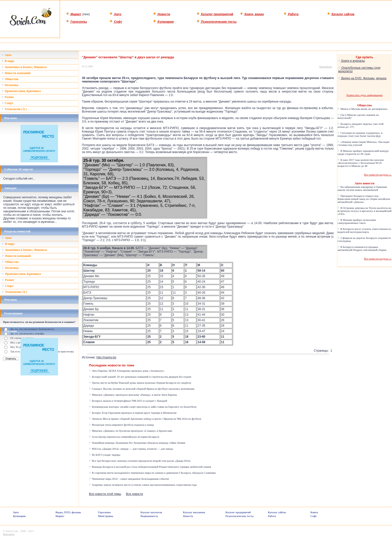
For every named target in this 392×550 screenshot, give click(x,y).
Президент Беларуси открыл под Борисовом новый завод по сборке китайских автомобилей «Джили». (364, 199)
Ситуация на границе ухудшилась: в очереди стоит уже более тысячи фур (360, 134)
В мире (8, 61)
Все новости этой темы (105, 494)
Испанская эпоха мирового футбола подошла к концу (121, 425)
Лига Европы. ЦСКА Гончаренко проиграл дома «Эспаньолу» (127, 371)
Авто (115, 14)
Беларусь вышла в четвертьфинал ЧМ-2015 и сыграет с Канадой (128, 401)
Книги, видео (252, 14)
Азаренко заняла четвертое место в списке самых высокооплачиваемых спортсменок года (143, 485)
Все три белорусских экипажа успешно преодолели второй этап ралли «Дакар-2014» (140, 461)
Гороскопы (76, 22)
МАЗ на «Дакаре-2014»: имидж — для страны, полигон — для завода (131, 449)
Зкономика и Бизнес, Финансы (24, 67)
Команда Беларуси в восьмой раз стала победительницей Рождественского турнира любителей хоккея (150, 467)
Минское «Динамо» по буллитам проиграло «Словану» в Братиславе (131, 431)
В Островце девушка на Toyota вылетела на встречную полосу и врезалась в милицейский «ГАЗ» (364, 211)
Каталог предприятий (215, 14)
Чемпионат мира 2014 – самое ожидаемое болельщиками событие (129, 479)
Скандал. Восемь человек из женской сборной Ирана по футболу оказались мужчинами (142, 389)
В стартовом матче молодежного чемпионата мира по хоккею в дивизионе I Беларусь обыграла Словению (152, 473)
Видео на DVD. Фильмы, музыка (362, 78)
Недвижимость (149, 516)
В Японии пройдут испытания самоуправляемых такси (357, 221)
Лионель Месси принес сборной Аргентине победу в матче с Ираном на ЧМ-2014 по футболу (145, 419)
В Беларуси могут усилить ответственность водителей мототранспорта (364, 230)
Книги (314, 512)
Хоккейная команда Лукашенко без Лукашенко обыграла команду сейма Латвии (137, 443)
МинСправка (105, 516)
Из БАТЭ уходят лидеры (105, 455)
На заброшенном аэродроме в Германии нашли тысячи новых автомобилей (362, 188)
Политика (10, 85)
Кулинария (163, 22)
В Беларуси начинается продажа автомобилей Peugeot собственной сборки (362, 248)
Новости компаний (16, 73)
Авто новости (365, 183)
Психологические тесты (216, 22)
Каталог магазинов (194, 512)
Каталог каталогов (151, 512)
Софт (116, 22)
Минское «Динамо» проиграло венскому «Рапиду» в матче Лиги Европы (133, 395)
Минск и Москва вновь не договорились (362, 109)
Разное (8, 97)
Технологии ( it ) (14, 109)
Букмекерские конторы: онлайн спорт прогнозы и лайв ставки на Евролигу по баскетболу (143, 407)
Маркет (74, 14)
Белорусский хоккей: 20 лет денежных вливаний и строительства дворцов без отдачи (140, 377)
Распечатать (326, 67)
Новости (162, 14)
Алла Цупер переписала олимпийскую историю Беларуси (124, 437)
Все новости (134, 494)
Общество (10, 79)
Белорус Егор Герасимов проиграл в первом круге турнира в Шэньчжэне (133, 413)
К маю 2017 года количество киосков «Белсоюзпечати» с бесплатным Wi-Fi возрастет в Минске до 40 (361, 163)
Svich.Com (12, 531)
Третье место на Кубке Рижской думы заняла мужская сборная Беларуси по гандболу (140, 383)
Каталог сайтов (341, 14)
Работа (291, 14)
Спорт (7, 103)
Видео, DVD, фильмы (68, 512)
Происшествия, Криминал (21, 91)
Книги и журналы (352, 61)
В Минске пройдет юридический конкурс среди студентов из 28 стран (363, 152)
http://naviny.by (106, 357)
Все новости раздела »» (378, 175)
